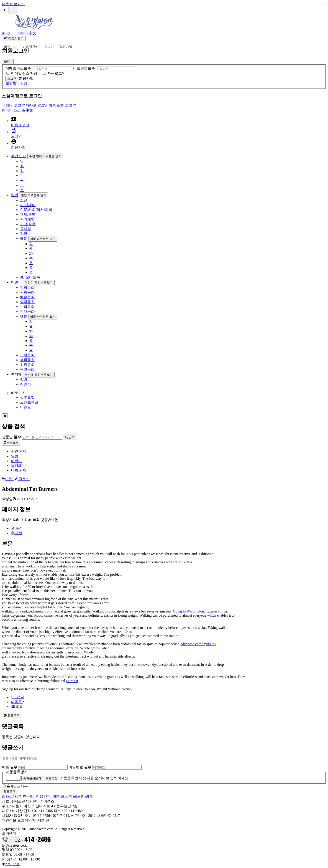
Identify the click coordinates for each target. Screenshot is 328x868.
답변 (8, 479)
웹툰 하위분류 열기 (43, 239)
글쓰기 (22, 479)
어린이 (16, 282)
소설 (24, 200)
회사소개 (10, 798)
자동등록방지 (17, 773)
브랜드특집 (29, 402)
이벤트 (26, 407)
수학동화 (27, 307)
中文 (33, 33)
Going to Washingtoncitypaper (195, 611)
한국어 (7, 33)
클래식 (26, 229)
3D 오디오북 (30, 277)
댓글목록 (12, 715)
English (21, 33)
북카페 (16, 374)
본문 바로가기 (13, 4)
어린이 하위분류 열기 (39, 282)
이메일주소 (18, 68)
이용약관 (43, 798)
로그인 (49, 47)
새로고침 (51, 780)
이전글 (18, 697)
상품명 (11, 437)
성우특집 (27, 398)
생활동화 (27, 360)
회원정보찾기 (16, 84)
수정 (17, 528)
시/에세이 (28, 205)
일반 (15, 195)
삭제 (17, 533)
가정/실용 (28, 224)
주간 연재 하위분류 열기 (45, 156)
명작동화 (27, 302)
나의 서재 (19, 470)
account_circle (14, 142)
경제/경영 (28, 214)
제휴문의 (26, 798)
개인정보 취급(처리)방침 (73, 798)
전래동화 (27, 311)
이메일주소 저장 (24, 73)
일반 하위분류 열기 (34, 195)
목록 (17, 707)
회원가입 (66, 47)
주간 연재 (19, 156)
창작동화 (27, 287)
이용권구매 (31, 47)
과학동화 (27, 355)
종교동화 (27, 369)
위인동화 (27, 365)
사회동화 (27, 292)
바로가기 (10, 47)
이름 (10, 768)
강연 (24, 234)
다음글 (18, 702)
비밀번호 (84, 68)
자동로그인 (56, 73)
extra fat (72, 681)
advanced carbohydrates (198, 644)
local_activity (14, 119)
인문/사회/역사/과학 (36, 210)
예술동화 (27, 297)
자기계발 (27, 219)
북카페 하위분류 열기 (39, 375)
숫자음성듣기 (32, 780)
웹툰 (24, 239)
